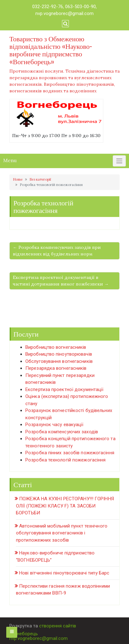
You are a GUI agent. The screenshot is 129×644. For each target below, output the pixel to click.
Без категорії (40, 179)
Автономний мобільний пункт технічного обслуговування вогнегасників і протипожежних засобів (62, 533)
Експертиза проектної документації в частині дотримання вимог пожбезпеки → (61, 281)
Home (18, 179)
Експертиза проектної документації (64, 389)
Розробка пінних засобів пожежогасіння (70, 453)
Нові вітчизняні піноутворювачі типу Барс (64, 573)
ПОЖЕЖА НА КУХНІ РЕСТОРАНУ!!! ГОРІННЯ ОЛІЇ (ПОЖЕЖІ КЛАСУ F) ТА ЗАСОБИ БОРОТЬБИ (65, 506)
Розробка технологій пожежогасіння (65, 460)
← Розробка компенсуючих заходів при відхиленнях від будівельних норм (57, 251)
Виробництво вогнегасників (56, 347)
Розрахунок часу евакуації (54, 425)
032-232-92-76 (48, 7)
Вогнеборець (24, 634)
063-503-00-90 (80, 7)
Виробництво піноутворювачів (59, 354)
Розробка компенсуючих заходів (62, 432)
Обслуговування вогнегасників (59, 361)
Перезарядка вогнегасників (56, 368)
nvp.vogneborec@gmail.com (64, 13)
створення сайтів (58, 626)
